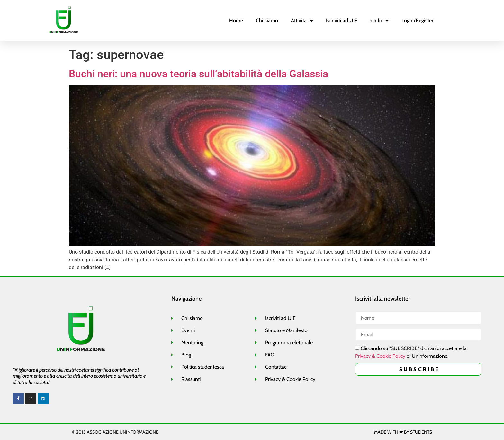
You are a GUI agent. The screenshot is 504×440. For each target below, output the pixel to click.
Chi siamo (267, 20)
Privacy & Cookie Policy (380, 356)
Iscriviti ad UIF (342, 20)
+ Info (379, 21)
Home (236, 20)
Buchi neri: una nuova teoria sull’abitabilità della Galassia (198, 74)
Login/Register (417, 20)
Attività (302, 21)
